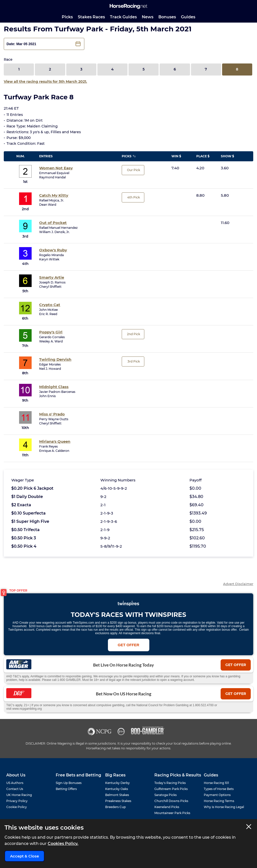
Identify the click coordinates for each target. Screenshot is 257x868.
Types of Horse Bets (219, 789)
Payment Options (217, 795)
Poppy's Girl (51, 332)
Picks (67, 17)
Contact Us (15, 789)
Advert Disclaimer (238, 584)
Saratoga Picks (166, 795)
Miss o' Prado (52, 414)
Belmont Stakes (117, 795)
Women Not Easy (56, 168)
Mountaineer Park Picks (172, 813)
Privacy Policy (17, 801)
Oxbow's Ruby (53, 250)
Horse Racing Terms (219, 801)
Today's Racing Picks (170, 783)
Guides (188, 17)
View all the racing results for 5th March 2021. (45, 82)
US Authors (15, 783)
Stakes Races (91, 17)
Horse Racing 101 (216, 783)
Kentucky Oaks (117, 789)
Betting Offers (66, 789)
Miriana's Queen (55, 441)
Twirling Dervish (55, 359)
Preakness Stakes (118, 801)
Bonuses (167, 17)
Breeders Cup (115, 807)
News (148, 17)
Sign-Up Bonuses (69, 783)
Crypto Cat (50, 305)
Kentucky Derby (117, 783)
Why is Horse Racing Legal (224, 807)
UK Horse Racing (19, 795)
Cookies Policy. (63, 844)
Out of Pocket (53, 223)
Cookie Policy (17, 807)
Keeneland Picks (167, 807)
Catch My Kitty (54, 195)
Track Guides (123, 17)
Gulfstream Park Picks (171, 789)
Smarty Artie (52, 277)
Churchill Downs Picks (171, 801)
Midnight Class (54, 387)
